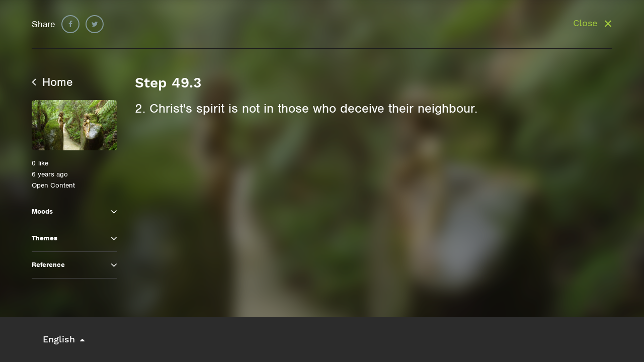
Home (52, 82)
